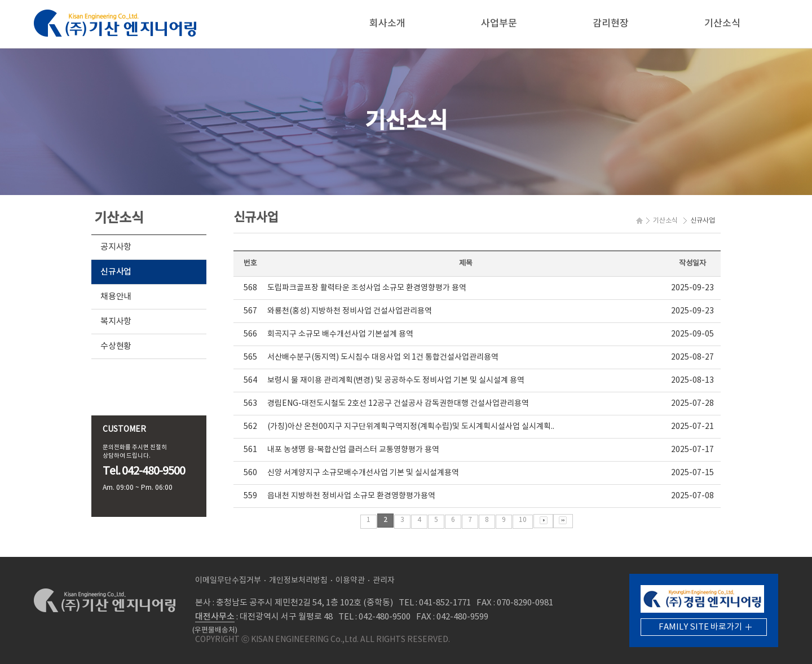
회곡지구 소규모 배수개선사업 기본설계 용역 (340, 334)
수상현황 (116, 346)
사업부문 (499, 24)
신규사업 (116, 272)
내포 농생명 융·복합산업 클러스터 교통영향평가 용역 (353, 450)
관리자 (384, 581)
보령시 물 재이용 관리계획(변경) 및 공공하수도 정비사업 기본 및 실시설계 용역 (396, 380)
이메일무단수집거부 (228, 581)
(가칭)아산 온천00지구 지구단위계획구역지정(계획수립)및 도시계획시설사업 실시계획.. (411, 427)
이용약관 (350, 581)
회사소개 (387, 24)
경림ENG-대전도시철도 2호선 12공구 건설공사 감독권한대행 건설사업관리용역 (398, 404)
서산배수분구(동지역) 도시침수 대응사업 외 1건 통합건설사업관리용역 (383, 357)
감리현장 (611, 24)
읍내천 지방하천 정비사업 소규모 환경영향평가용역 (351, 496)
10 (523, 520)
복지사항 (116, 322)
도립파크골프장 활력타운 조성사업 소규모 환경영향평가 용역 (367, 288)
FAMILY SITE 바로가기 (700, 627)
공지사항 (116, 247)
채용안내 (116, 297)
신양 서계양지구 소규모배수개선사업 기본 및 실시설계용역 (363, 473)
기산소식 (722, 24)
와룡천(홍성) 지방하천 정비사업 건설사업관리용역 (350, 311)
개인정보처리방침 (298, 581)
